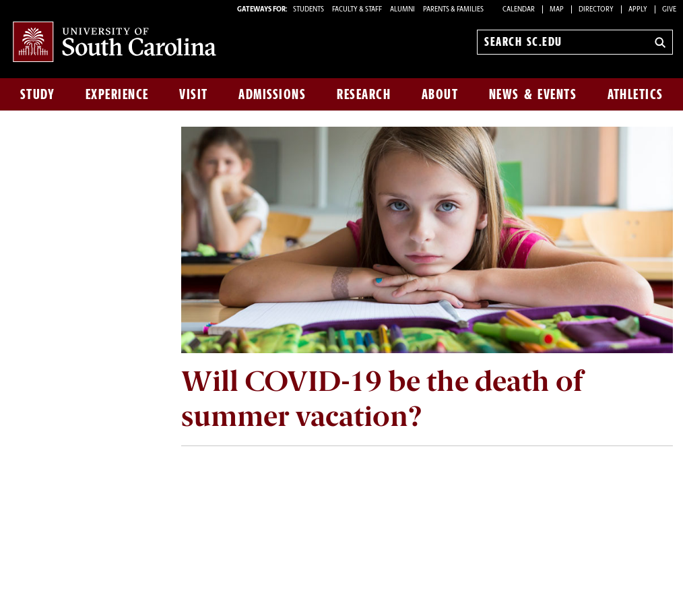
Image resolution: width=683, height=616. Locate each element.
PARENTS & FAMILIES (453, 10)
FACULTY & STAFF (357, 10)
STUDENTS (309, 10)
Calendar (519, 10)
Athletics (636, 94)
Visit (194, 94)
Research (364, 94)
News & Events (533, 94)
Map (557, 10)
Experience (117, 94)
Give (669, 10)
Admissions (272, 94)
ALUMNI (402, 10)
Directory (596, 10)
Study (38, 94)
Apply (638, 10)
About (440, 94)
